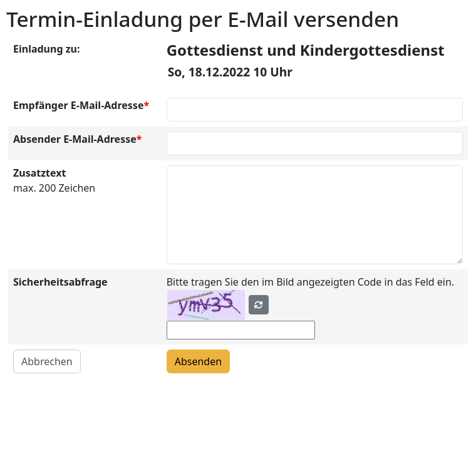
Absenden (198, 361)
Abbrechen (47, 361)
